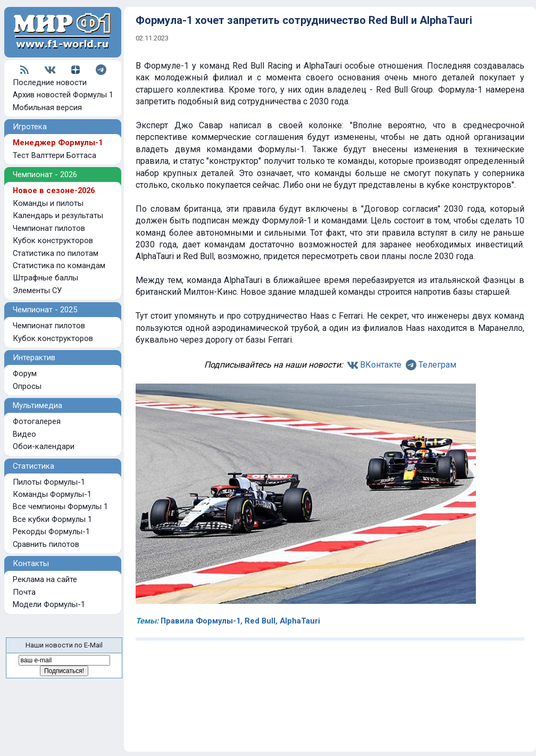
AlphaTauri (300, 621)
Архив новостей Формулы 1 (63, 95)
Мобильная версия (47, 107)
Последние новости (50, 82)
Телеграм (437, 365)
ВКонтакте (381, 365)
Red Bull (260, 621)
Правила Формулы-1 (200, 621)
